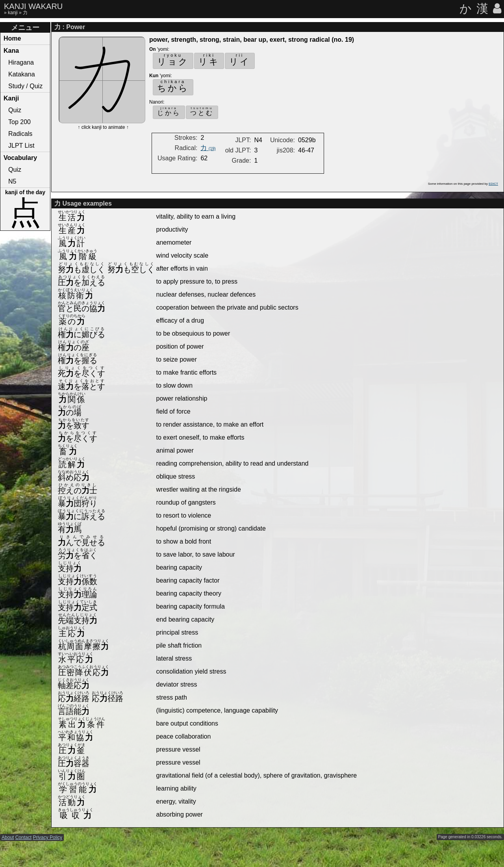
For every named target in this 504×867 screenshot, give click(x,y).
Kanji (11, 98)
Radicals (20, 134)
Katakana (22, 74)
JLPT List (21, 146)
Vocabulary (20, 158)
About (8, 837)
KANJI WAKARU (33, 6)
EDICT (493, 184)
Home (12, 38)
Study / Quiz (25, 86)
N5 (12, 181)
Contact (23, 837)
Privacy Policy (47, 837)
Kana (11, 51)
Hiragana (21, 62)
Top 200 (19, 122)
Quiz (15, 110)
